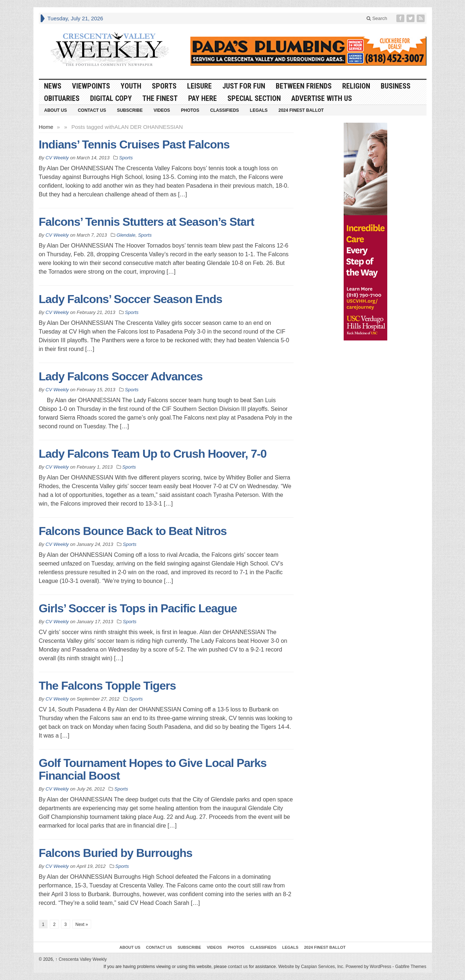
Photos (190, 110)
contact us (238, 967)
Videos (162, 110)
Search (377, 18)
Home (46, 127)
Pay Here (203, 98)
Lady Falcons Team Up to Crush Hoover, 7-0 (153, 454)
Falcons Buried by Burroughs (116, 853)
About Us (56, 110)
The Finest (160, 98)
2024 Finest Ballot (301, 110)
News (53, 86)
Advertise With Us (322, 98)
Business (396, 86)
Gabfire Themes (411, 967)
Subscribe (130, 110)
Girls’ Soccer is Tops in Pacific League (138, 608)
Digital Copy (111, 98)
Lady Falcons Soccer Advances (121, 376)
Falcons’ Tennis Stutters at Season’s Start (147, 222)
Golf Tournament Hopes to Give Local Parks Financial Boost (153, 769)
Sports (164, 86)
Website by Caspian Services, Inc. (311, 967)
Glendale (126, 235)
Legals (259, 110)
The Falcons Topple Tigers (107, 686)
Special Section (254, 98)
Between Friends (304, 86)
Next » (82, 924)
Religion (356, 86)
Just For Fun (244, 86)
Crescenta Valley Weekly (81, 959)
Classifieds (224, 110)
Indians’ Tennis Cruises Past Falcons (134, 144)
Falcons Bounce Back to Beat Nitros (133, 531)
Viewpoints (91, 86)
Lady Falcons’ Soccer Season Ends (131, 299)
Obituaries (62, 98)
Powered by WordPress (368, 967)
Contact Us (92, 110)
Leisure (199, 86)
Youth (131, 86)
